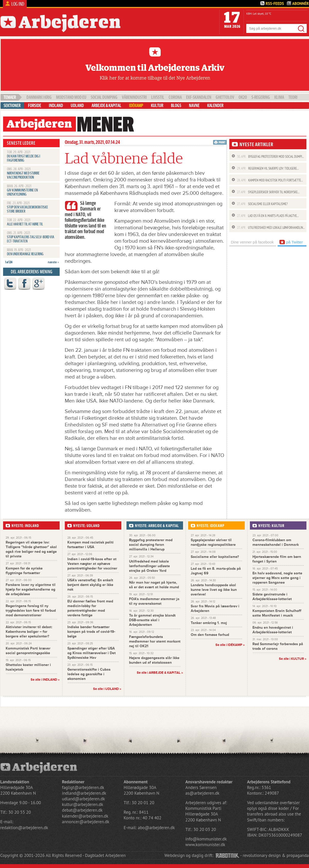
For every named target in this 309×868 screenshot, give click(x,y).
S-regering (261, 97)
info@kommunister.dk (206, 839)
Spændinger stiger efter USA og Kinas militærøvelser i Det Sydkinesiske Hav (92, 653)
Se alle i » (160, 673)
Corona (175, 97)
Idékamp (136, 106)
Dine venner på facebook (252, 242)
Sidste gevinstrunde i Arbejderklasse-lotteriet (272, 597)
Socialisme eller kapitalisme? (262, 204)
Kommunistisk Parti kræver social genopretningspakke (28, 651)
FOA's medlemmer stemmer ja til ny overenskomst (154, 601)
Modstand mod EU (71, 97)
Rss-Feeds (275, 3)
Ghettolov (225, 97)
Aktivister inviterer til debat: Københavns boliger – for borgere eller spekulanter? (29, 632)
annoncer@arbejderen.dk (86, 822)
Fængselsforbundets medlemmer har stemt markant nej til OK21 (155, 641)
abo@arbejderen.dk (156, 828)
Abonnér (300, 3)
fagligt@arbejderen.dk (83, 787)
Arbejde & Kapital (106, 106)
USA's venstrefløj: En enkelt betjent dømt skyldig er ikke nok (90, 585)
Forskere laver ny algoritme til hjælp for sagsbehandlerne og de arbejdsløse (31, 589)
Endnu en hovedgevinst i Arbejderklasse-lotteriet (273, 630)
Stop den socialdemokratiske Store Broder (28, 209)
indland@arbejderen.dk (84, 793)
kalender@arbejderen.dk (85, 816)
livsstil (158, 97)
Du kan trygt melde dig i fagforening (24, 159)
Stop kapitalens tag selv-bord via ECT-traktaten (31, 239)
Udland (77, 106)
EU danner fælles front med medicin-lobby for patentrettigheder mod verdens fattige (90, 608)
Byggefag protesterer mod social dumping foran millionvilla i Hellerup (151, 545)
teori (293, 97)
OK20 (243, 97)
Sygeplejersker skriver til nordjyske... (268, 192)
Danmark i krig (39, 97)
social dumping (104, 97)
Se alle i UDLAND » (107, 689)
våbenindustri (134, 97)
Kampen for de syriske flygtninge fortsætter (24, 571)
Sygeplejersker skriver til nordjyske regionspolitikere (213, 542)
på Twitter (291, 242)
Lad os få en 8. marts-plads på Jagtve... (268, 216)
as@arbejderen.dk (202, 793)
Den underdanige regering (25, 254)
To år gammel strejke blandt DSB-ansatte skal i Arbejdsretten (152, 620)
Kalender (215, 106)
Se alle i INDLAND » (45, 680)
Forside (35, 106)
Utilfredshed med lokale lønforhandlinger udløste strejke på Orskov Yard (149, 566)
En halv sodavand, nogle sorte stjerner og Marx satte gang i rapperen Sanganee (277, 578)
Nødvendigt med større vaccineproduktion (23, 176)
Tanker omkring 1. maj (209, 623)
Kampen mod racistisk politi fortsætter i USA (90, 545)
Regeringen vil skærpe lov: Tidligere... (268, 168)
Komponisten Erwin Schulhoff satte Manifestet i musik (277, 613)
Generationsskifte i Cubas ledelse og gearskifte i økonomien (89, 674)
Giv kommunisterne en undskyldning (22, 192)
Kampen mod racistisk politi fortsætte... (270, 180)
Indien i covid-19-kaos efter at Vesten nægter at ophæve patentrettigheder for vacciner (92, 564)
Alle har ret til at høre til (25, 224)
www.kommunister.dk (205, 845)
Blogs (176, 106)
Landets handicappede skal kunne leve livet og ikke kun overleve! (214, 590)
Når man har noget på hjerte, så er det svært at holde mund (154, 585)
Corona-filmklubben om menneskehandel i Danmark (276, 542)
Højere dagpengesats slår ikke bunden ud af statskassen (154, 660)
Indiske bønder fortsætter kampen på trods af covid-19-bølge (91, 632)
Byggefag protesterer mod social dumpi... (270, 157)
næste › (53, 262)
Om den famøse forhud (210, 635)
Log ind (18, 4)
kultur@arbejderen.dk (83, 804)
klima (279, 97)
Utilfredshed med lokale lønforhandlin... (271, 228)
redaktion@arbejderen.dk (24, 828)
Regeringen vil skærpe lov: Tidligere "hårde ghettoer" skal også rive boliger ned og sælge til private (31, 549)
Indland (56, 106)
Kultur (157, 106)
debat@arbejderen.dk (82, 810)
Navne (194, 106)
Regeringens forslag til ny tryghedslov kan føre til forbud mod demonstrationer (31, 611)
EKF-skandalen (199, 97)
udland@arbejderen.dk (83, 799)
